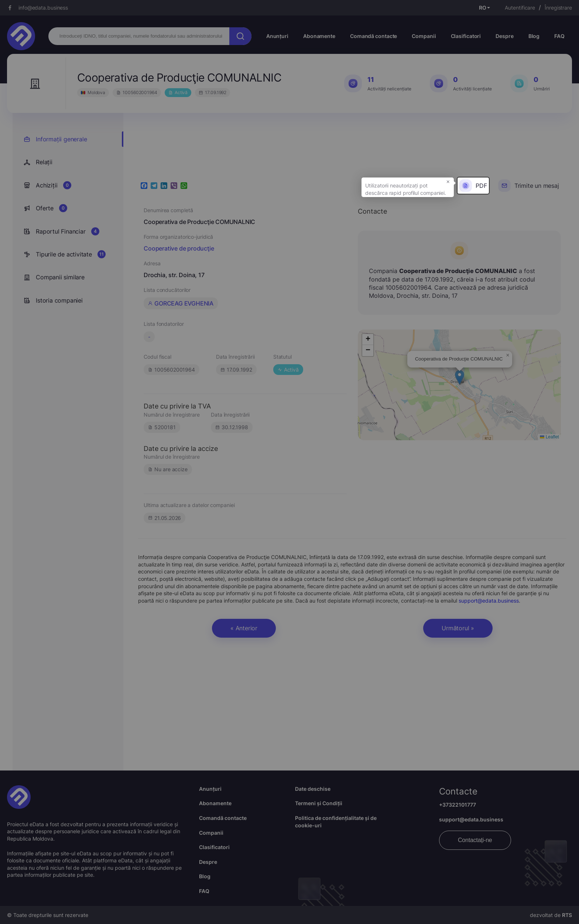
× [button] (448, 181)
